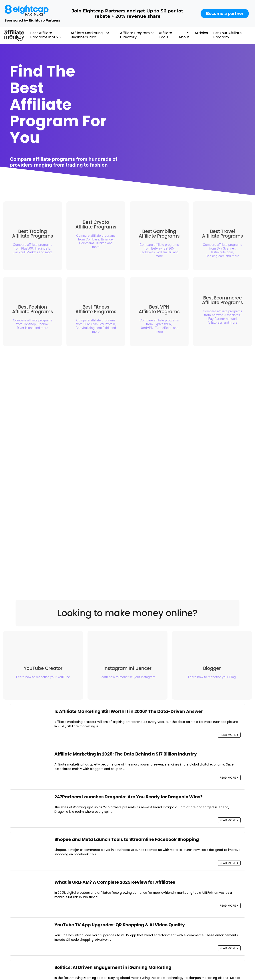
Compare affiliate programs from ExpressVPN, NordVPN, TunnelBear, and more (159, 326)
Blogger (214, 670)
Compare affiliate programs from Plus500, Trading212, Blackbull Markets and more (32, 248)
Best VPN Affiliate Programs (159, 309)
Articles (201, 33)
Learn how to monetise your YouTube (43, 677)
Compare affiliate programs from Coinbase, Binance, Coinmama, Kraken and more (96, 241)
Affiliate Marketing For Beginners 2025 (90, 35)
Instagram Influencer (130, 670)
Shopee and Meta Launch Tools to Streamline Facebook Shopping (127, 839)
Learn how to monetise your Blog (214, 678)
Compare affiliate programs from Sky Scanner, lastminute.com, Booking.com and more (222, 250)
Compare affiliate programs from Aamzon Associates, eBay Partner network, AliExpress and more (222, 317)
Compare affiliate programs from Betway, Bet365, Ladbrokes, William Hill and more (159, 250)
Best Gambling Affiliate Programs (159, 234)
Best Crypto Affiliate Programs (96, 224)
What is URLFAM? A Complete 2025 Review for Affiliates (115, 882)
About (184, 37)
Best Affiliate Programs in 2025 (45, 35)
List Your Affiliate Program (227, 35)
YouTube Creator (43, 668)
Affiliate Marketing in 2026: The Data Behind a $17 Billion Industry (126, 754)
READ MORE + (229, 735)
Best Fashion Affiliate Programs (33, 309)
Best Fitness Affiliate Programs (96, 309)
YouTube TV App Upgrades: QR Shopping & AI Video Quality (120, 925)
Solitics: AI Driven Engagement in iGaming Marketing (113, 967)
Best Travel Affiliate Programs (223, 234)
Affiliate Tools (165, 35)
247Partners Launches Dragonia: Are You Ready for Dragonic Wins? (128, 797)
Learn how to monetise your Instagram (130, 678)
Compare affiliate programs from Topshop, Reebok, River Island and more (32, 324)
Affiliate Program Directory (135, 35)
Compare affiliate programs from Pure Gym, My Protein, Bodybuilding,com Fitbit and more (96, 326)
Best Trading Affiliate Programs (33, 234)
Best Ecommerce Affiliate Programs (223, 300)
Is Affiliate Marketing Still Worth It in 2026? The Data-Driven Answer (129, 711)
